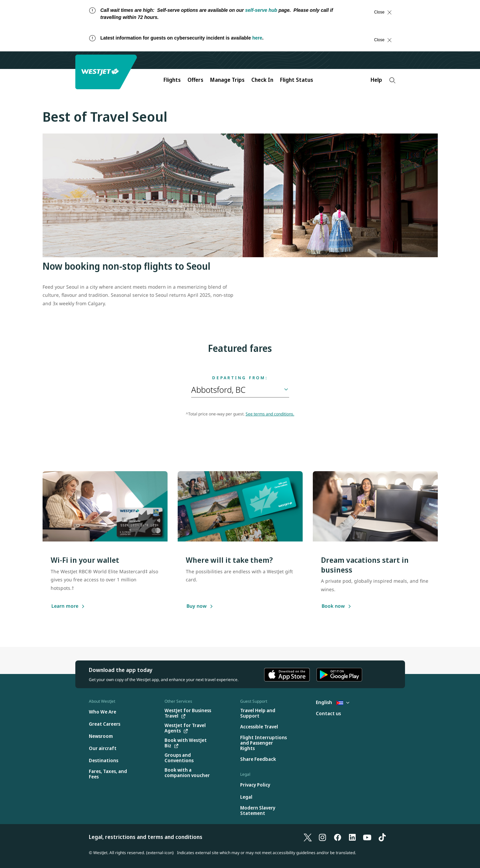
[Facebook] (337, 837)
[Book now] (333, 606)
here (257, 38)
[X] (308, 837)
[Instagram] (323, 837)
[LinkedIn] (352, 837)
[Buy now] (197, 606)
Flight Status (297, 80)
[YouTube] (367, 837)
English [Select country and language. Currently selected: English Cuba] (333, 702)
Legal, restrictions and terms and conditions (146, 837)
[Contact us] (328, 714)
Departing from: (240, 378)
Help (376, 80)
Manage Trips (227, 80)
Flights (172, 80)
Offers (195, 80)
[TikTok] (382, 837)
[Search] (392, 80)
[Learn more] (65, 606)
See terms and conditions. (270, 414)
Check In (262, 80)
